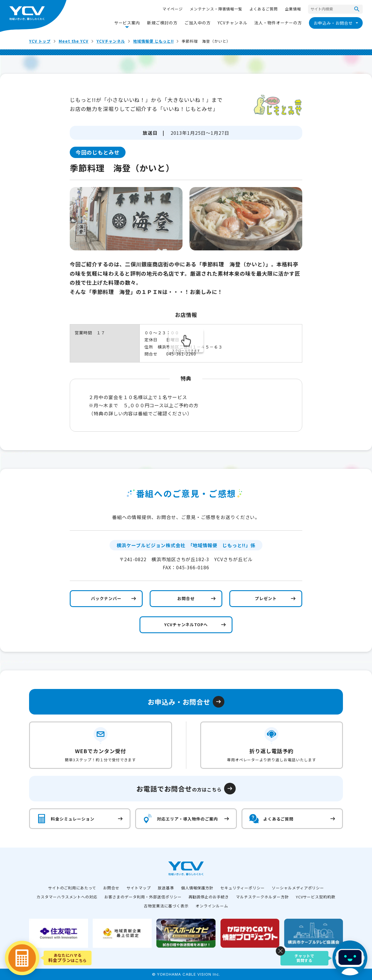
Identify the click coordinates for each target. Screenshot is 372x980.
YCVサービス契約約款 (316, 897)
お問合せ (111, 888)
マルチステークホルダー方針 (262, 897)
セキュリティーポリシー (243, 888)
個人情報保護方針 (197, 888)
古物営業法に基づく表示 (166, 906)
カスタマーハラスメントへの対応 (67, 897)
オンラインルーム (212, 906)
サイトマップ (139, 888)
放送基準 (166, 888)
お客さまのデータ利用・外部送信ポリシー (143, 897)
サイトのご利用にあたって (72, 888)
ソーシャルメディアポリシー (298, 888)
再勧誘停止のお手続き (209, 897)
